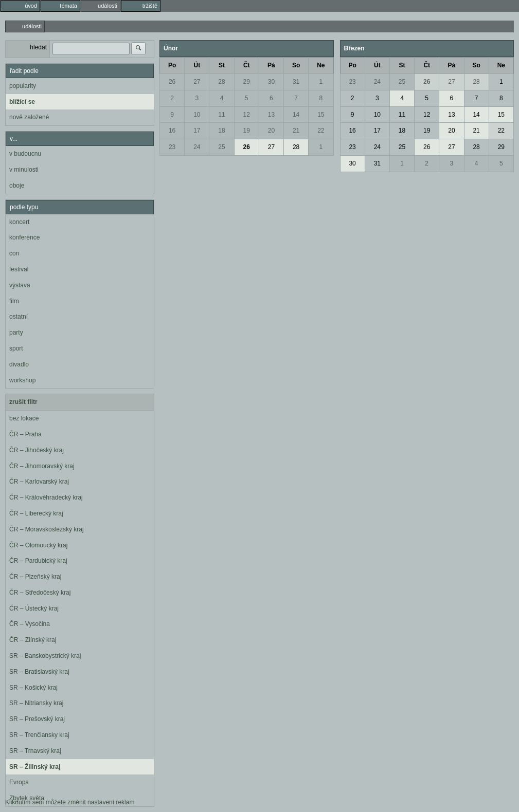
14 (296, 115)
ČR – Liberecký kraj (36, 513)
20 (271, 131)
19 (247, 131)
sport (16, 348)
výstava (20, 285)
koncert (19, 222)
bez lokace (24, 418)
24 (197, 147)
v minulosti (24, 170)
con (14, 253)
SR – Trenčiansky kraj (39, 735)
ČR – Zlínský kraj (33, 640)
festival (19, 269)
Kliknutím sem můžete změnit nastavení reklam (70, 802)
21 (296, 131)
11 (221, 115)
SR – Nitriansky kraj (36, 703)
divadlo (19, 364)
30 (271, 82)
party (16, 333)
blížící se (22, 102)
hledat (38, 47)
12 (247, 115)
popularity (23, 86)
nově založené (29, 117)
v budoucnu (25, 154)
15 (321, 115)
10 (197, 115)
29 (247, 82)
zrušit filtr (23, 402)
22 (321, 131)
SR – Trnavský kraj (35, 751)
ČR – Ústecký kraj (34, 608)
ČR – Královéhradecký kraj (46, 497)
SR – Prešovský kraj (37, 719)
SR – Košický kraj (33, 688)
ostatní (19, 317)
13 (271, 115)
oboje (17, 186)
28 (221, 82)
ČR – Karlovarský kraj (39, 482)
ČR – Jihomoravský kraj (42, 466)
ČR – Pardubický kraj (38, 561)
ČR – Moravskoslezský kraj (47, 529)
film (14, 301)
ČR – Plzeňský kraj (35, 577)
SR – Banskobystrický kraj (45, 656)
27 (197, 82)
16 (172, 131)
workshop (22, 380)
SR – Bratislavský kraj (39, 672)
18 (221, 131)
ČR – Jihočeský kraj (37, 450)
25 (221, 147)
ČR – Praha (25, 434)
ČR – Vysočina (30, 624)
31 (296, 82)
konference (24, 237)
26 (172, 82)
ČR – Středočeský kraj (40, 593)
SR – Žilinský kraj (35, 767)
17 (197, 131)
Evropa (19, 782)
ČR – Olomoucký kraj (38, 545)
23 (172, 147)
